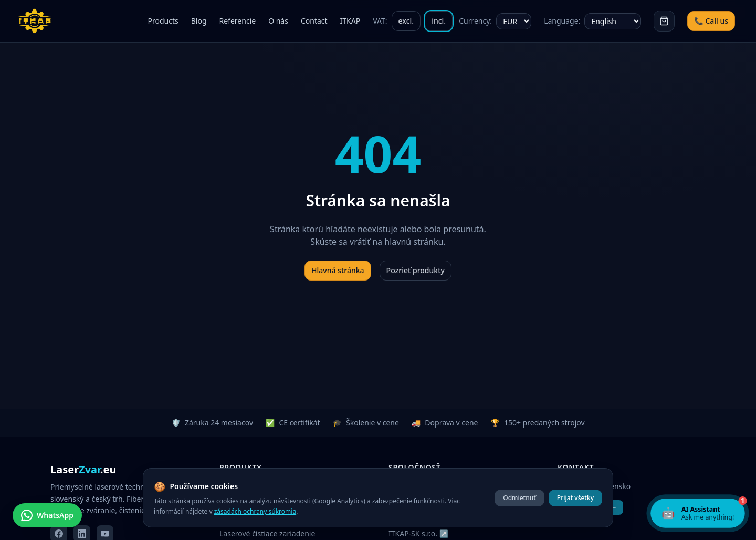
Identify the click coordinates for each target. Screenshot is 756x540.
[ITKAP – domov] (38, 21)
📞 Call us (711, 21)
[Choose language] (613, 21)
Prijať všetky (575, 498)
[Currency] (514, 21)
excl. (406, 21)
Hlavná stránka (338, 270)
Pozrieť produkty (416, 270)
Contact (314, 21)
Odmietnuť (519, 498)
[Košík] (664, 21)
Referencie (238, 21)
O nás (278, 21)
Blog (199, 21)
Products (163, 21)
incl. (439, 21)
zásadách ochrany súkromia (255, 511)
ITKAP (350, 21)
